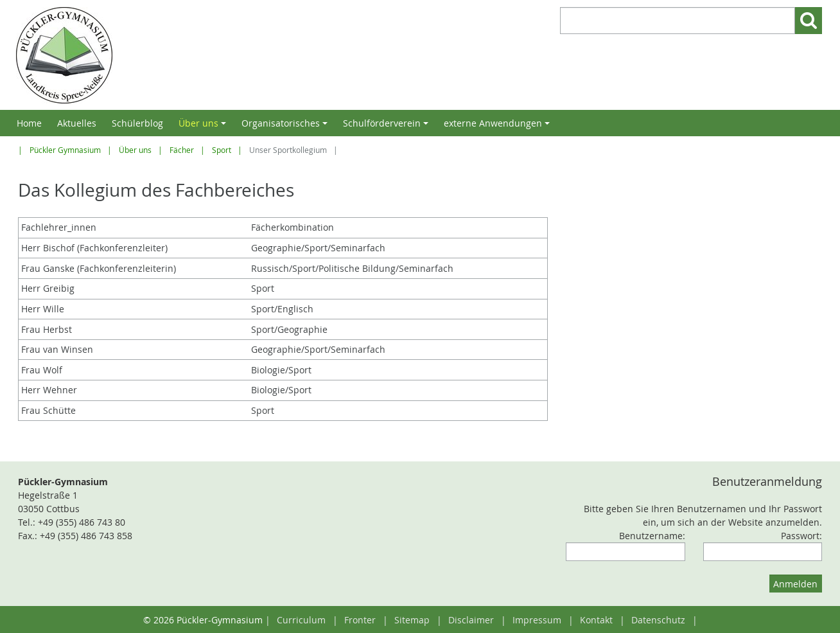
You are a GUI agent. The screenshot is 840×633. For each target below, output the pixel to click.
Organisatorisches (286, 127)
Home (29, 123)
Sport (222, 150)
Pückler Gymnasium (65, 150)
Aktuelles (77, 123)
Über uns (204, 127)
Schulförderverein (388, 127)
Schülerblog (137, 123)
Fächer (182, 150)
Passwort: (801, 536)
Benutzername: (652, 536)
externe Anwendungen (499, 127)
